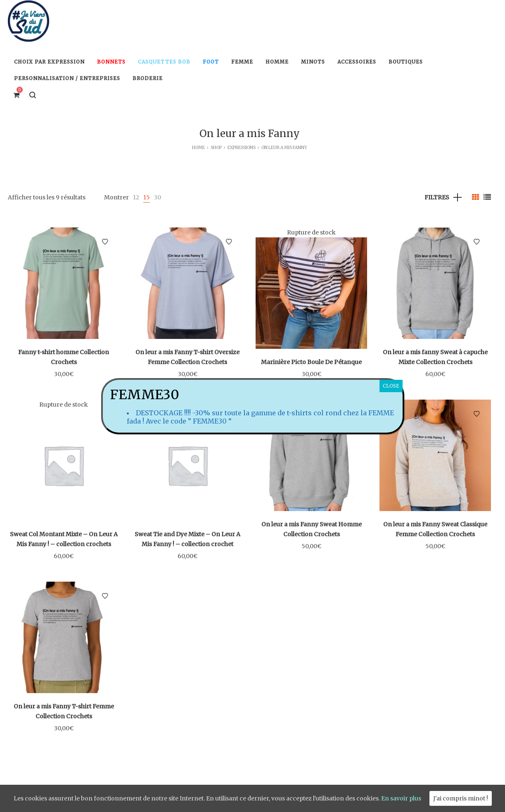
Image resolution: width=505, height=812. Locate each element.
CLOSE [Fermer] (391, 386)
